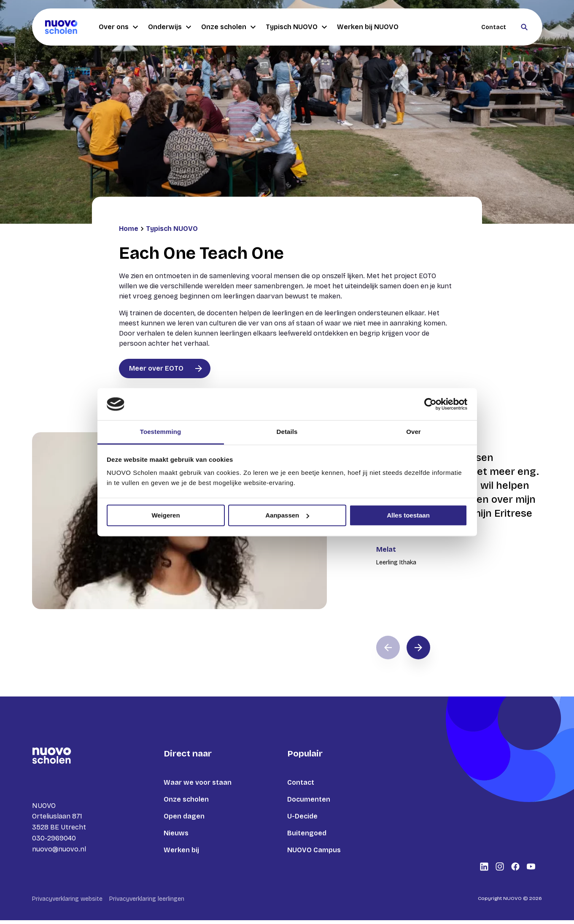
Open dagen (184, 816)
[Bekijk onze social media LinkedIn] (484, 870)
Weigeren (166, 515)
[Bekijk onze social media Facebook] (515, 870)
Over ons (118, 27)
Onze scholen (228, 27)
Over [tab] (414, 432)
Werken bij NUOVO (368, 27)
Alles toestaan (408, 515)
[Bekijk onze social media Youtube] (531, 870)
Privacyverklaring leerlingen (147, 903)
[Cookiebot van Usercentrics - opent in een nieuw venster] (430, 404)
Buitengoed (307, 833)
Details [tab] (287, 432)
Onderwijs (170, 27)
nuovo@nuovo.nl (59, 851)
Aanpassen (287, 515)
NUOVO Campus (314, 850)
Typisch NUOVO (296, 27)
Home (129, 229)
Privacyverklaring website (67, 903)
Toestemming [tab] (161, 432)
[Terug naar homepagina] (61, 27)
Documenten (309, 799)
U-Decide (302, 816)
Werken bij (181, 850)
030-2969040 (54, 840)
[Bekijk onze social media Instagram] (500, 870)
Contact (494, 27)
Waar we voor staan (198, 782)
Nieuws (176, 833)
